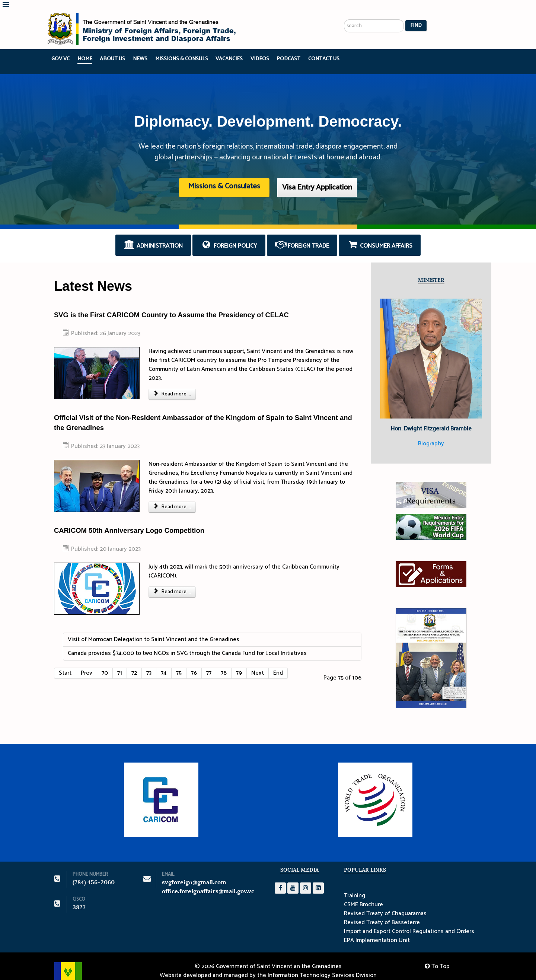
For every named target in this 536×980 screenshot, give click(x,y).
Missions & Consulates (224, 176)
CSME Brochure (363, 895)
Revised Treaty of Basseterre (382, 913)
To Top (437, 956)
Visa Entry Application (317, 177)
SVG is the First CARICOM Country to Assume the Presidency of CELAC (171, 305)
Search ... (344, 0)
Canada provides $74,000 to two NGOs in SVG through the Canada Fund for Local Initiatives (187, 643)
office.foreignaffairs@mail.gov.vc (208, 881)
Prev (87, 663)
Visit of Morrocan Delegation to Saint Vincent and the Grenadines (154, 629)
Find (416, 16)
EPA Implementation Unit (377, 930)
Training (355, 886)
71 (120, 663)
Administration (153, 235)
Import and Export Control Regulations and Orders (409, 922)
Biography (431, 434)
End (278, 663)
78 (224, 663)
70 (105, 663)
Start (65, 663)
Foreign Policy (229, 235)
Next (258, 663)
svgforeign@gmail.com (194, 872)
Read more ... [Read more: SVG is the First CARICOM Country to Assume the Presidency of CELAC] (172, 384)
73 (149, 663)
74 (164, 663)
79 (239, 663)
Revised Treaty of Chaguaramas (385, 904)
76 (194, 663)
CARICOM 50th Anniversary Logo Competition (129, 520)
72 (134, 663)
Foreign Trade (302, 235)
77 (209, 663)
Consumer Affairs (380, 235)
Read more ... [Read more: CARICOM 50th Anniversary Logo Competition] (172, 582)
